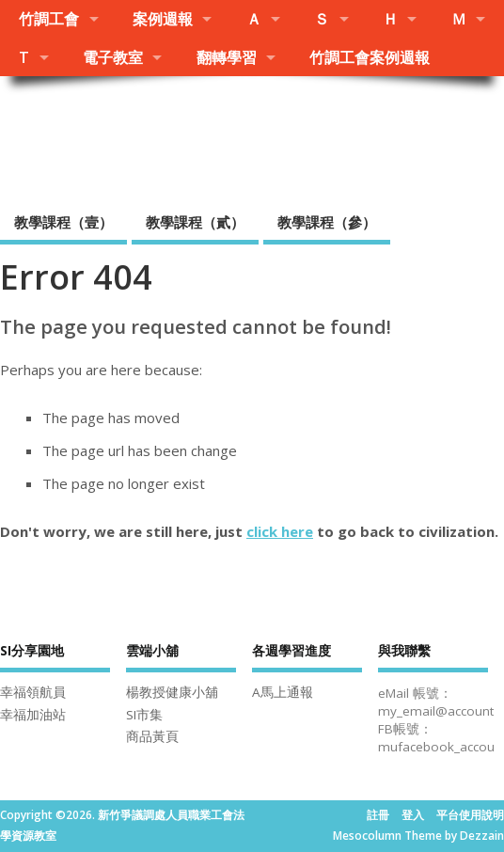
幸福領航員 (33, 692)
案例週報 (163, 19)
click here (280, 531)
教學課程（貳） (195, 222)
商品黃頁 (152, 736)
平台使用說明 (470, 815)
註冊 (378, 815)
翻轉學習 (227, 57)
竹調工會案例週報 (370, 57)
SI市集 (144, 715)
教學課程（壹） (63, 222)
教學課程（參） (327, 222)
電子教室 (113, 57)
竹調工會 (49, 19)
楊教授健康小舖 (172, 692)
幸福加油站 (33, 715)
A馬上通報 (283, 692)
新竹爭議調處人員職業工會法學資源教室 (240, 137)
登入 (413, 815)
